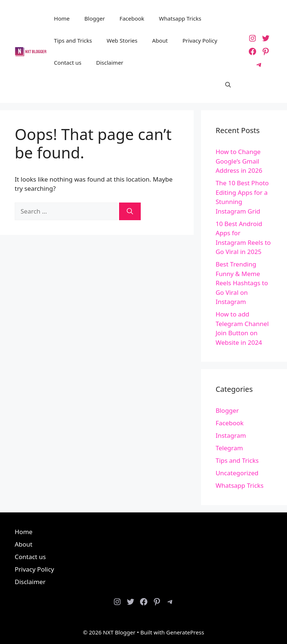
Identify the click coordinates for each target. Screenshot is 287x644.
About (160, 40)
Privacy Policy (200, 40)
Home (62, 18)
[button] (228, 85)
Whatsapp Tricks (180, 18)
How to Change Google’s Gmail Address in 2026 (239, 161)
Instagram (231, 435)
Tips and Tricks (73, 40)
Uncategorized (237, 473)
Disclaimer (110, 62)
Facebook (132, 18)
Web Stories (122, 40)
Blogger (95, 18)
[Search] (130, 211)
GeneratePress (185, 632)
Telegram (229, 448)
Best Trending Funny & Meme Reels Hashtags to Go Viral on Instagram (242, 283)
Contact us (68, 62)
